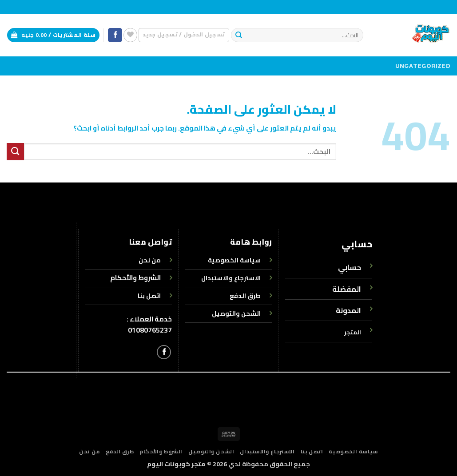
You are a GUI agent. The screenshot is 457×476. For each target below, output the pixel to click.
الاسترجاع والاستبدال (267, 452)
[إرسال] (239, 35)
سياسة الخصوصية (353, 452)
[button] (184, 35)
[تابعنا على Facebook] (115, 35)
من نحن (89, 452)
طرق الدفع (120, 452)
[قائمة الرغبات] (130, 35)
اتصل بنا (312, 452)
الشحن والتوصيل (211, 452)
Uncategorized (423, 66)
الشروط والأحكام (135, 278)
